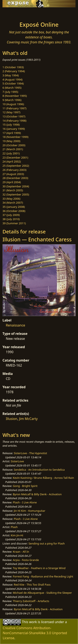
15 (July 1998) (11, 125)
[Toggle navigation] (13, 13)
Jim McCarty (28, 419)
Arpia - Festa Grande (26, 560)
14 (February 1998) (14, 121)
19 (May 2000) (11, 141)
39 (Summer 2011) (14, 223)
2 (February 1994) (14, 71)
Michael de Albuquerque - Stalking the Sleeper (42, 593)
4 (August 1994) (12, 79)
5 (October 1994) (13, 83)
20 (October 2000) (14, 145)
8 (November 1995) (15, 96)
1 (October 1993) (13, 67)
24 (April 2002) (12, 161)
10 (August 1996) (13, 104)
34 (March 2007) (13, 203)
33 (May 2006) (11, 199)
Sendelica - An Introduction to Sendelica (39, 470)
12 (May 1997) (11, 112)
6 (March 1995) (12, 88)
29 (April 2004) (12, 182)
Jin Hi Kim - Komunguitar (29, 511)
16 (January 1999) (14, 129)
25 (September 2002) (16, 166)
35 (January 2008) (14, 207)
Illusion (12, 419)
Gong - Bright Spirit (25, 486)
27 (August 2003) (13, 174)
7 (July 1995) (10, 92)
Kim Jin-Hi (17, 535)
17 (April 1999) (12, 133)
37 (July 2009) (11, 215)
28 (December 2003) (15, 178)
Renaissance (15, 325)
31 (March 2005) (13, 190)
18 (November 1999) (15, 137)
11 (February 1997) (14, 108)
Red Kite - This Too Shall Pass (32, 585)
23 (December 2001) (15, 158)
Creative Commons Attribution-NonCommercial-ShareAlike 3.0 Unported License (35, 633)
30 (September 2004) (16, 186)
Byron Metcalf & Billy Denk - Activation (37, 494)
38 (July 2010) (11, 219)
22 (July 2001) (11, 153)
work (33, 622)
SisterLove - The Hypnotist (30, 453)
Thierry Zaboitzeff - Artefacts (31, 601)
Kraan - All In (21, 552)
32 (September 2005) (16, 194)
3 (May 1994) (11, 75)
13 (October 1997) (14, 116)
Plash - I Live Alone (25, 502)
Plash (14, 527)
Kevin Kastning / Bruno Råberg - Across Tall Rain (43, 478)
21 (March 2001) (13, 149)
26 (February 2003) (14, 170)
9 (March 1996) (12, 100)
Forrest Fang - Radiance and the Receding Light (43, 576)
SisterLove (17, 461)
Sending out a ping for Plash (47, 543)
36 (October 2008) (14, 211)
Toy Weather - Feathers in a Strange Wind (39, 568)
